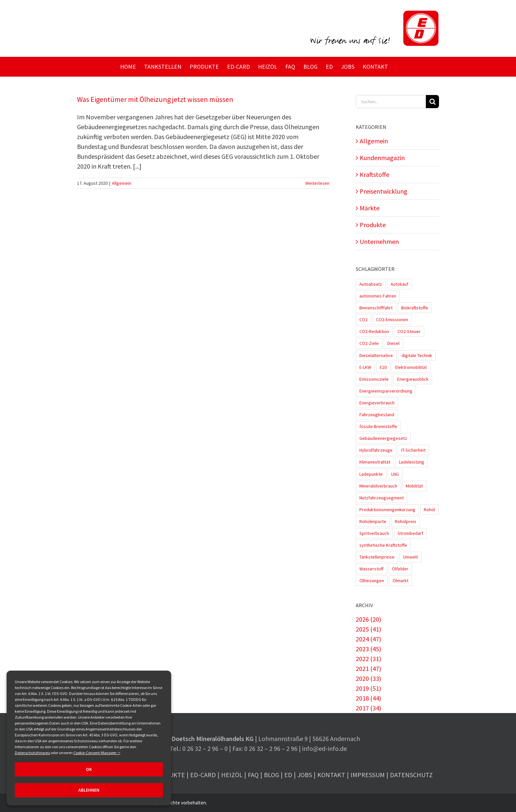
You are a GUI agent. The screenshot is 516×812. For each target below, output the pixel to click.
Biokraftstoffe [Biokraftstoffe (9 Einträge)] (415, 308)
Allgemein (122, 183)
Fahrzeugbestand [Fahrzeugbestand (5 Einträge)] (377, 415)
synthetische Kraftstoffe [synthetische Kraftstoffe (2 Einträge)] (383, 545)
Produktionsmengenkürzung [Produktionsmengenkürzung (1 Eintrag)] (387, 510)
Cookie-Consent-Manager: (97, 753)
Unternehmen (379, 241)
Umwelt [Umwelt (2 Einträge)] (411, 557)
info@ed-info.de (324, 748)
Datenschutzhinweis (32, 753)
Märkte (370, 208)
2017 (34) (368, 708)
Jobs (305, 775)
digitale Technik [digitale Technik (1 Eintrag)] (417, 355)
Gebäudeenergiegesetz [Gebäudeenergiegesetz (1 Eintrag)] (383, 438)
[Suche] (432, 102)
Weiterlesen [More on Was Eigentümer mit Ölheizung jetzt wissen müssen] (317, 183)
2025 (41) (368, 629)
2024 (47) (368, 639)
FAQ (253, 775)
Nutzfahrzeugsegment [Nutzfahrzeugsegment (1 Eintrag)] (382, 498)
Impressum (368, 775)
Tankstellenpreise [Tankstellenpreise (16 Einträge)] (377, 557)
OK (89, 769)
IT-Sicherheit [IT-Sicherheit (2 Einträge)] (413, 450)
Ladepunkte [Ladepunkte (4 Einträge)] (371, 474)
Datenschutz (411, 775)
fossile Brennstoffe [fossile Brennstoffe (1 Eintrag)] (378, 426)
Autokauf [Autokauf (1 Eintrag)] (400, 284)
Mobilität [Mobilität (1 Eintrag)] (414, 486)
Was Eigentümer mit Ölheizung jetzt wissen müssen (155, 99)
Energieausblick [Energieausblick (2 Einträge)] (413, 379)
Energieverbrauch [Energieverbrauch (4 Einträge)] (377, 403)
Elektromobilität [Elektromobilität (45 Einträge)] (411, 367)
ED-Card (203, 775)
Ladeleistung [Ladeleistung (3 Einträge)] (412, 462)
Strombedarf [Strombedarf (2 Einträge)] (410, 533)
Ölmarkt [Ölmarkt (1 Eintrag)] (400, 581)
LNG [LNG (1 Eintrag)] (395, 474)
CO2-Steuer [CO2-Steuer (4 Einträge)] (409, 331)
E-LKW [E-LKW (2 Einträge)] (365, 367)
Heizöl (232, 775)
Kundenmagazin (382, 158)
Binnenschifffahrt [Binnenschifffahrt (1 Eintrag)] (376, 308)
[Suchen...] (391, 102)
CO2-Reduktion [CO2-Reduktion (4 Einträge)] (374, 331)
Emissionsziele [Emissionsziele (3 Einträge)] (374, 379)
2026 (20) (368, 619)
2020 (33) (368, 678)
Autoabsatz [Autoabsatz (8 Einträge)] (371, 284)
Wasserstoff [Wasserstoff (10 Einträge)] (371, 569)
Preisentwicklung (384, 191)
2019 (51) (368, 688)
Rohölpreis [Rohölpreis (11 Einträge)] (406, 521)
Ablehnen (89, 790)
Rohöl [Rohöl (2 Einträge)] (429, 510)
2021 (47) (368, 669)
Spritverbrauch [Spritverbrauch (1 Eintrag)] (374, 533)
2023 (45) (368, 649)
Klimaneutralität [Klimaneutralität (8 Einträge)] (375, 462)
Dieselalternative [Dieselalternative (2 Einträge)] (376, 355)
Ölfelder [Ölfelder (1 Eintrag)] (400, 569)
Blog (271, 775)
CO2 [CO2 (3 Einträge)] (363, 320)
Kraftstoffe (374, 174)
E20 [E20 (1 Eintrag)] (383, 367)
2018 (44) (368, 698)
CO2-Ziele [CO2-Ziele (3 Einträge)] (369, 343)
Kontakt (331, 775)
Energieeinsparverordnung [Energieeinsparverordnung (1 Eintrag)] (386, 391)
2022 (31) (368, 659)
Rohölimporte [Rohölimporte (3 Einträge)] (373, 521)
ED (288, 775)
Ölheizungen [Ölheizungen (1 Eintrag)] (372, 581)
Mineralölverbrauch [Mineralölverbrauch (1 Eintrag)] (378, 486)
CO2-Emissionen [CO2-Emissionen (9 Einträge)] (392, 320)
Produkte (373, 225)
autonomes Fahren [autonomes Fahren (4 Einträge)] (378, 296)
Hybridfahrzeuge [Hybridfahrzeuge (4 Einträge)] (376, 450)
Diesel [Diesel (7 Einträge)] (393, 343)
